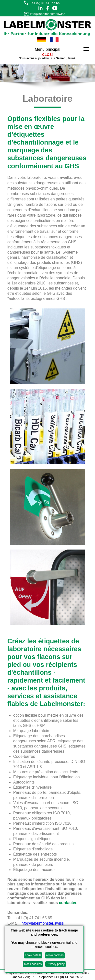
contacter (68, 903)
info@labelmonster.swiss (48, 14)
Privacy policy (55, 964)
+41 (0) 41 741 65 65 (45, 3)
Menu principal (62, 49)
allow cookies (55, 955)
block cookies (33, 964)
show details (33, 955)
